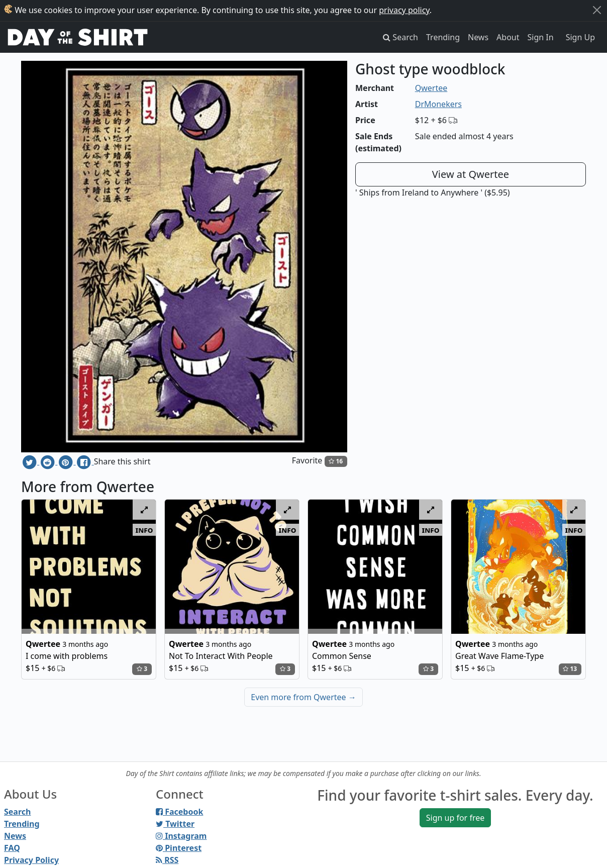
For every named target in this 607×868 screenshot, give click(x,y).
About (508, 37)
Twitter (175, 824)
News (478, 37)
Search (17, 812)
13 (570, 669)
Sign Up (580, 37)
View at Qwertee (471, 174)
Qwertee (431, 88)
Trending (443, 37)
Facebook (179, 812)
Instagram (181, 836)
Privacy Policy (31, 860)
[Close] (597, 10)
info (144, 530)
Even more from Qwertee (303, 697)
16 (336, 461)
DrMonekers (438, 104)
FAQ (12, 848)
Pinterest (179, 848)
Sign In (541, 37)
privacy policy (404, 10)
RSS (167, 860)
